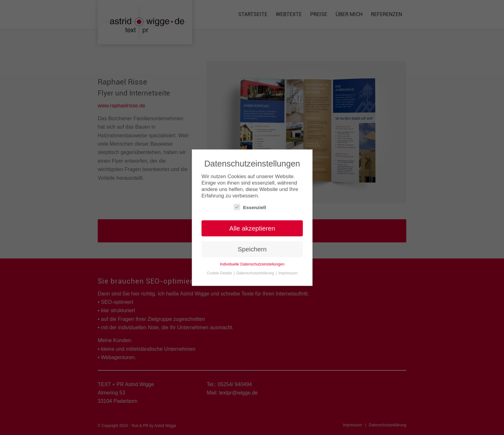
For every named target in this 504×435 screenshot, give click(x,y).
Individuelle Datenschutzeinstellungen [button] (252, 265)
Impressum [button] (288, 273)
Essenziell (250, 207)
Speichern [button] (252, 249)
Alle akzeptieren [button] (252, 228)
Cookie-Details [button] (220, 273)
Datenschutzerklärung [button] (255, 273)
